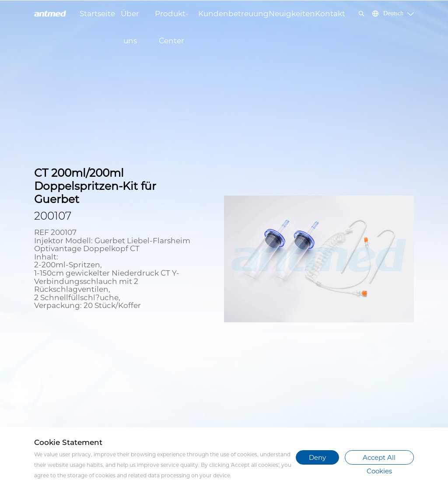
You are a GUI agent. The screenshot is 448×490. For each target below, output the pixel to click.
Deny (317, 457)
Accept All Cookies (379, 459)
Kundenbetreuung (233, 14)
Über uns (130, 18)
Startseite (97, 14)
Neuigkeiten (292, 14)
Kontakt (330, 14)
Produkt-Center (172, 18)
